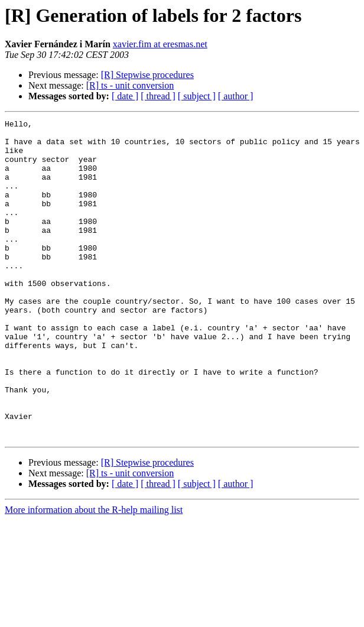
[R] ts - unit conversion (130, 85)
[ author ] (236, 96)
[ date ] (125, 96)
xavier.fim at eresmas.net (160, 44)
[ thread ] (158, 96)
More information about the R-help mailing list (94, 574)
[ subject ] (197, 96)
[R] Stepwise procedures (147, 75)
